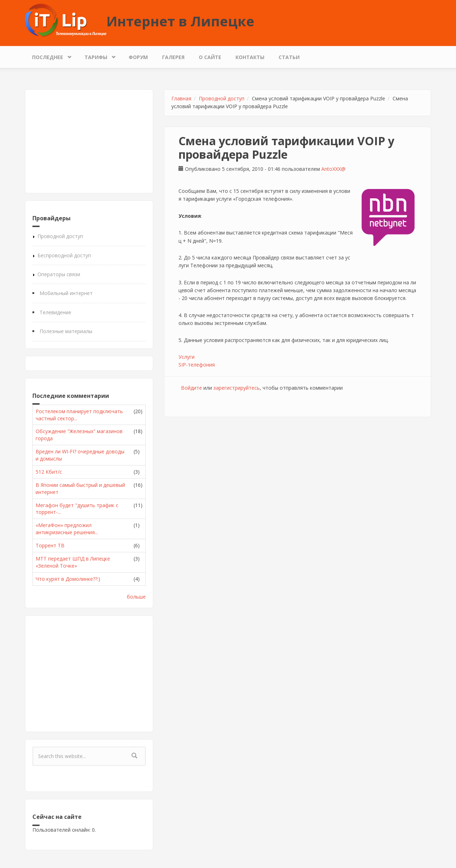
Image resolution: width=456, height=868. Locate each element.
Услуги (186, 357)
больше (136, 597)
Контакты (250, 57)
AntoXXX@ (333, 169)
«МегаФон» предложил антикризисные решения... (67, 529)
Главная (181, 98)
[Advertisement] (89, 141)
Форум (138, 57)
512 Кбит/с (49, 472)
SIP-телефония (197, 365)
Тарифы (98, 55)
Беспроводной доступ (64, 255)
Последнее (49, 55)
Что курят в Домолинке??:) (68, 579)
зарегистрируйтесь (237, 388)
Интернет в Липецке (180, 21)
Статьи (289, 57)
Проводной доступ (60, 236)
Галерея (173, 57)
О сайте (210, 57)
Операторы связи (59, 274)
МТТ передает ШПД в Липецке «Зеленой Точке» (73, 562)
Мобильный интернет (66, 293)
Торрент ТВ (50, 545)
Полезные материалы (66, 331)
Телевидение (55, 312)
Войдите (191, 388)
